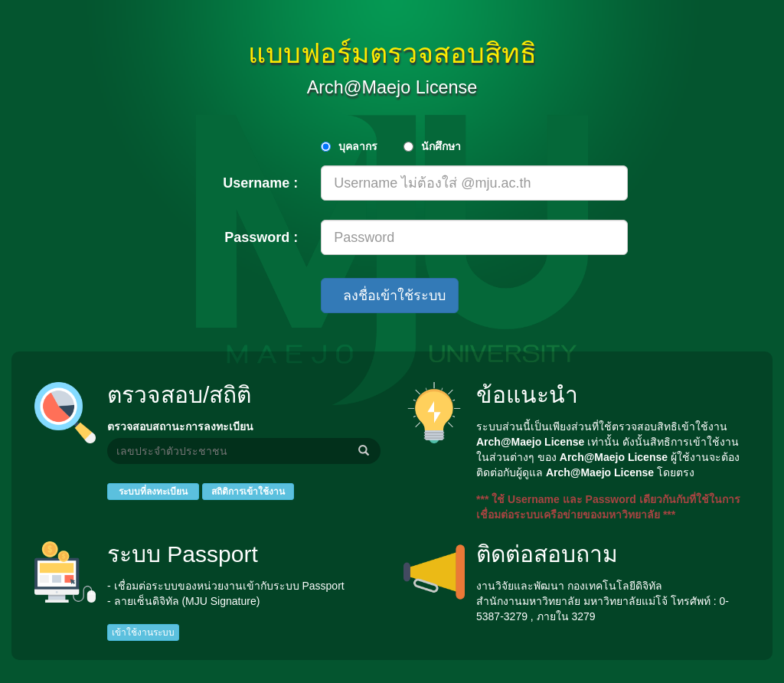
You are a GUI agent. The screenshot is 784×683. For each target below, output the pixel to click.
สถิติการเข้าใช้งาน (248, 492)
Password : (261, 237)
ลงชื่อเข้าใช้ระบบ (390, 296)
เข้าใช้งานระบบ (143, 632)
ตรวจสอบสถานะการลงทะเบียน (180, 426)
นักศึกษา (441, 146)
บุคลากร (358, 146)
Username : (260, 183)
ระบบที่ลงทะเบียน (153, 492)
